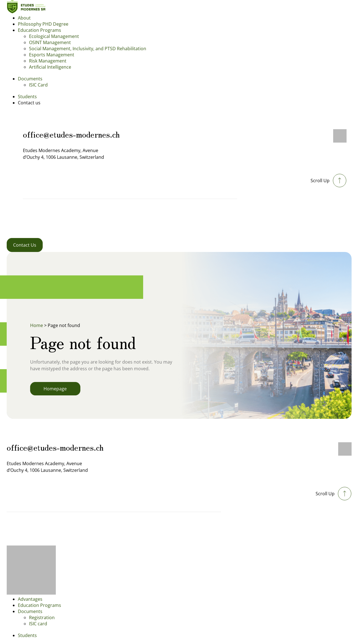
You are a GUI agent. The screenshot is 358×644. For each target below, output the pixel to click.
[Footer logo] (31, 593)
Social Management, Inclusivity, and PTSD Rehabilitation (88, 49)
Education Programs (39, 30)
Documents (30, 79)
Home (37, 325)
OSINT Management (50, 42)
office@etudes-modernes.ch (71, 134)
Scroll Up (320, 181)
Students (27, 97)
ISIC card (38, 624)
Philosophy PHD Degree (43, 24)
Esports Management (52, 55)
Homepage (55, 389)
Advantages (30, 599)
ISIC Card (38, 85)
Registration (42, 617)
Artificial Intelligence (50, 67)
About (24, 18)
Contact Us (25, 245)
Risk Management (48, 61)
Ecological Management (54, 36)
